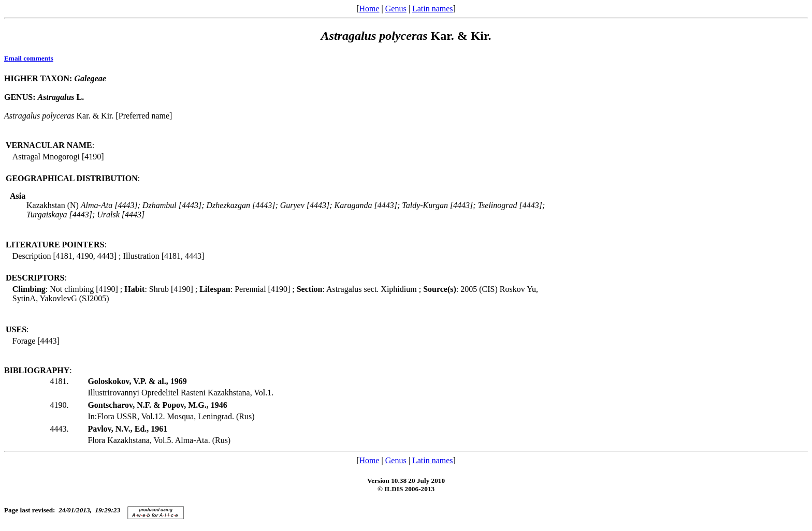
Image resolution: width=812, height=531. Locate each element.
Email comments (29, 58)
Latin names (433, 9)
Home (369, 9)
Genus (396, 9)
